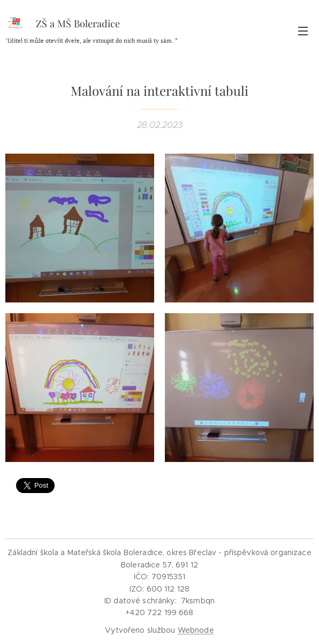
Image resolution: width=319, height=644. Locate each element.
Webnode (196, 630)
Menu (303, 31)
